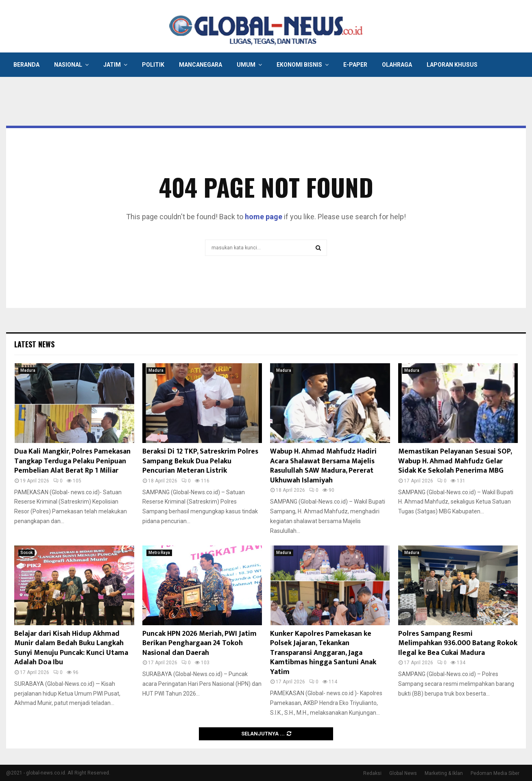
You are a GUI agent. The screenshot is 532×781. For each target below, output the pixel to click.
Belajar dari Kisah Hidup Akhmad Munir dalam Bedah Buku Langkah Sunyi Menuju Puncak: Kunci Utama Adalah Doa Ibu (71, 648)
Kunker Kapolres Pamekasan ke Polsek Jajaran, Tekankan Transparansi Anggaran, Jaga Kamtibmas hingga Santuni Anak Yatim (323, 653)
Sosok (26, 553)
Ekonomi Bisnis (299, 65)
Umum (246, 65)
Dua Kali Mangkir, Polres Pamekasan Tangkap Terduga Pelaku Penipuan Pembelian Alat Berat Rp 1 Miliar (72, 461)
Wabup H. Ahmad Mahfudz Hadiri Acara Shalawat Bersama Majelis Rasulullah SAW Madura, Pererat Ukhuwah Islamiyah (323, 466)
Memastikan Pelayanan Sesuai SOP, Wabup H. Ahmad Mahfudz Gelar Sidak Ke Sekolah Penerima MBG (455, 461)
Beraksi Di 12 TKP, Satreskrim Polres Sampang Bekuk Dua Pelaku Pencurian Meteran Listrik (200, 461)
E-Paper (355, 65)
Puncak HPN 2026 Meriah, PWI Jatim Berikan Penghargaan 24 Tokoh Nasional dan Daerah (199, 643)
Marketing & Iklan (444, 773)
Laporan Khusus (452, 65)
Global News (403, 773)
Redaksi (372, 773)
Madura (28, 370)
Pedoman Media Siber (495, 773)
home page (264, 217)
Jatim (112, 65)
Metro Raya (159, 553)
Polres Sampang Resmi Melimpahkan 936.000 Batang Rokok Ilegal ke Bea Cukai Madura (458, 643)
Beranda (26, 65)
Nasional (68, 65)
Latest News (34, 344)
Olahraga (397, 65)
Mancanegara (201, 65)
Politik (153, 65)
